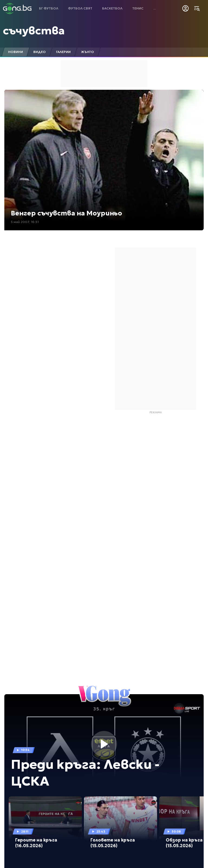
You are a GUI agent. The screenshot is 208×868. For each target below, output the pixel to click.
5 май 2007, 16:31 (25, 222)
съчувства (34, 31)
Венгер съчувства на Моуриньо (66, 213)
